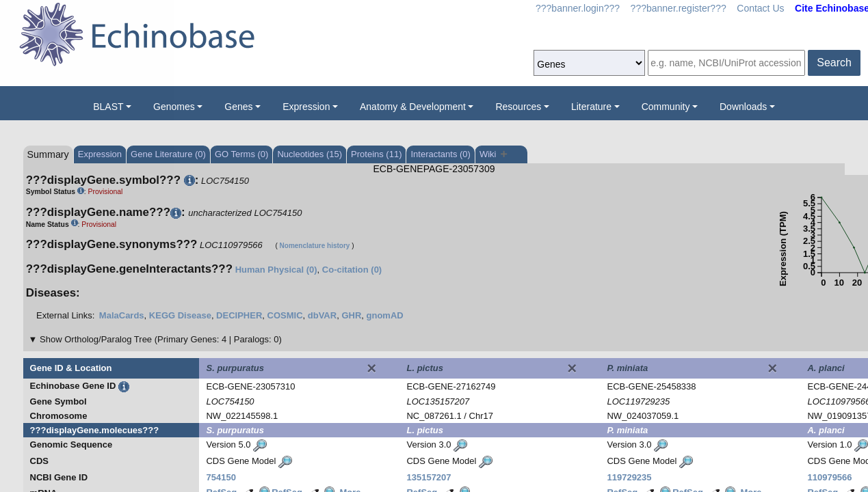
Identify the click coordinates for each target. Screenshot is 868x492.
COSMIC (285, 315)
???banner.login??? (578, 8)
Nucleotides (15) (310, 154)
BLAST (108, 107)
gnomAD (385, 315)
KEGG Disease (180, 315)
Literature (591, 107)
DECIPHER (239, 315)
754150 (221, 477)
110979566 (829, 477)
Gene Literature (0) (168, 154)
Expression (306, 107)
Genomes (174, 107)
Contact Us (760, 8)
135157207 (429, 477)
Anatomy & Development (413, 107)
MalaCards (122, 315)
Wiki (494, 154)
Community (666, 107)
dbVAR (322, 315)
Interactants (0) (440, 154)
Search (834, 63)
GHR (351, 315)
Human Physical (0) (276, 270)
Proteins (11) (376, 154)
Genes (238, 107)
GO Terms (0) (242, 154)
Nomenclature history (315, 246)
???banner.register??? (679, 8)
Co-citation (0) (352, 270)
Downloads (743, 107)
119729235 (629, 477)
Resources (518, 107)
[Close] (371, 368)
